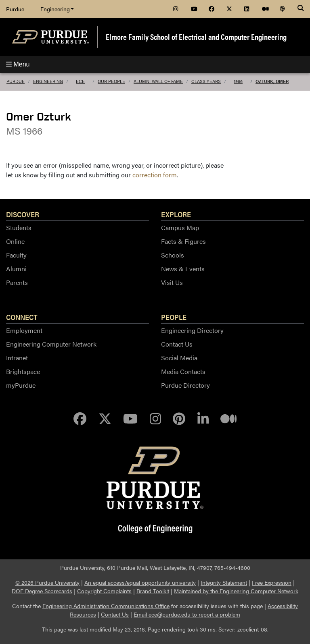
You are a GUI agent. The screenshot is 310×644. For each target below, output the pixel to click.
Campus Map (180, 227)
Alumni (16, 269)
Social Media (179, 358)
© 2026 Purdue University (47, 582)
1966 (238, 81)
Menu (18, 64)
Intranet (17, 358)
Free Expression (272, 582)
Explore (176, 214)
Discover (23, 214)
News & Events (183, 269)
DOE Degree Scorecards (42, 591)
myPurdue (21, 385)
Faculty (16, 255)
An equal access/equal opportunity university (140, 582)
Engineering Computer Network (51, 344)
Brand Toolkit (153, 591)
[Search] (301, 9)
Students (19, 227)
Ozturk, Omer (272, 81)
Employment (24, 330)
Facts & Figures (183, 241)
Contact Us (177, 344)
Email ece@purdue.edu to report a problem (187, 614)
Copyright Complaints (104, 591)
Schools (173, 255)
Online (15, 241)
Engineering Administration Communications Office (106, 606)
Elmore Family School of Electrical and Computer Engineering (196, 36)
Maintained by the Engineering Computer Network (236, 591)
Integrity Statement (224, 582)
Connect (22, 317)
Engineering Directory (192, 330)
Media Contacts (183, 371)
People (174, 317)
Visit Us (172, 282)
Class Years (206, 81)
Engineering (57, 9)
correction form (155, 175)
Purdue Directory (185, 385)
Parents (17, 282)
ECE (80, 81)
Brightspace (23, 371)
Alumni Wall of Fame (158, 81)
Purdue (15, 9)
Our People (111, 81)
